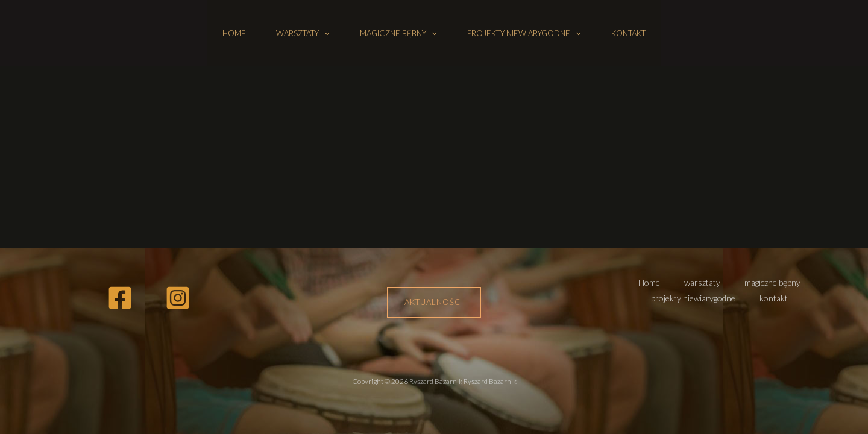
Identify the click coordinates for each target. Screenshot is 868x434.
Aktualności (434, 302)
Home (234, 33)
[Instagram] (178, 298)
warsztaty (303, 33)
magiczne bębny (398, 33)
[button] (324, 33)
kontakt (628, 33)
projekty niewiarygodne (524, 33)
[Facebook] (120, 298)
